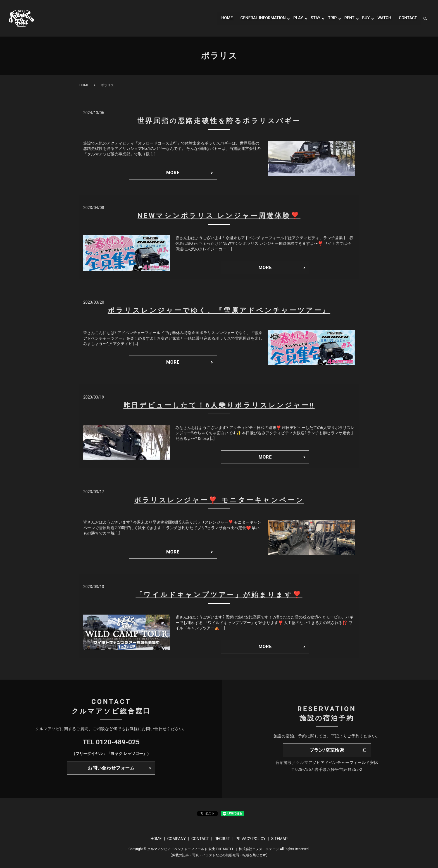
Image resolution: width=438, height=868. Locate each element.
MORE (173, 173)
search (425, 18)
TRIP (328, 18)
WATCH (382, 18)
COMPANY (177, 839)
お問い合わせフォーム (111, 768)
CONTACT (407, 18)
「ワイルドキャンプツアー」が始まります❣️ (219, 595)
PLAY (293, 18)
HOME (216, 18)
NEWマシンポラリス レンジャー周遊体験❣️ (219, 216)
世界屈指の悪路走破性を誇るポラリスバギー (219, 121)
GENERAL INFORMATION (255, 18)
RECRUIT (222, 839)
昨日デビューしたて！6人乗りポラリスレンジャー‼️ (219, 405)
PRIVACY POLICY (250, 839)
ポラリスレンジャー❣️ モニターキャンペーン (219, 500)
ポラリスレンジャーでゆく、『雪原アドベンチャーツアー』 (219, 310)
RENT (346, 18)
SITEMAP (279, 839)
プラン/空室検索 (327, 750)
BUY (363, 18)
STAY (311, 18)
